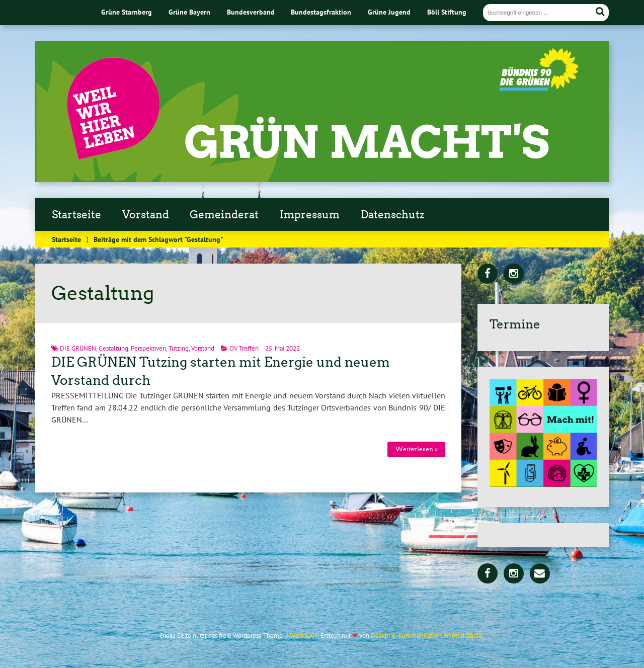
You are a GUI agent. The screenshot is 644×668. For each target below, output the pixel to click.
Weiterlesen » (417, 449)
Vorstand (146, 215)
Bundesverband (251, 12)
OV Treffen (244, 348)
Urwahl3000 (301, 636)
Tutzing (179, 348)
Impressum (310, 215)
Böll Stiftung (447, 12)
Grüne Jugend (389, 12)
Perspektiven (148, 348)
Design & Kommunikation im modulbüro (427, 636)
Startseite (76, 215)
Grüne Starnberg (127, 12)
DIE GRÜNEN (78, 348)
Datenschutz (392, 215)
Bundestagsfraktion (321, 12)
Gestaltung (113, 348)
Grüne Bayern (189, 12)
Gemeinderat (224, 215)
